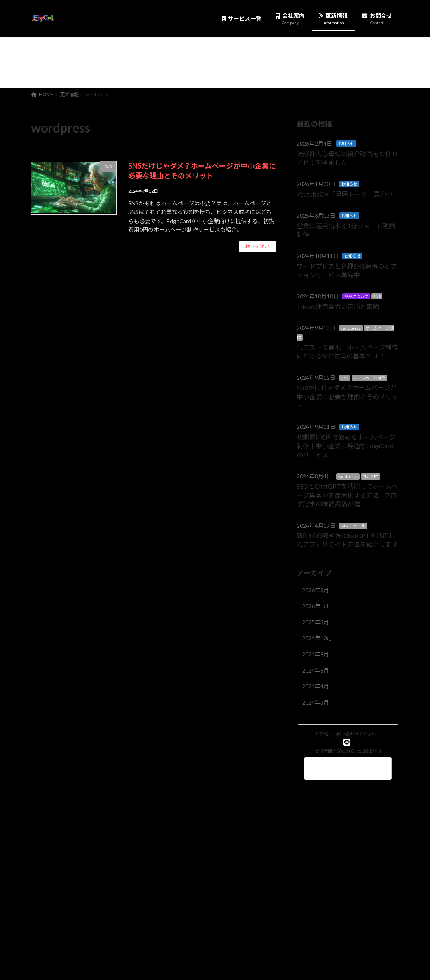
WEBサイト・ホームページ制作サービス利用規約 (91, 835)
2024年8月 (316, 670)
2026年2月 (316, 590)
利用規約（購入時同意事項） (194, 830)
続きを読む (257, 246)
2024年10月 (317, 638)
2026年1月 (316, 606)
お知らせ (346, 144)
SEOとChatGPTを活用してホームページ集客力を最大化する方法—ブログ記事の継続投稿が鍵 (347, 495)
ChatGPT (370, 476)
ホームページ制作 (369, 377)
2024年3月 (316, 702)
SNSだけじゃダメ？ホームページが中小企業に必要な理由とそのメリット (347, 396)
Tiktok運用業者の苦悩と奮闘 (338, 306)
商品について (356, 296)
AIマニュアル (353, 525)
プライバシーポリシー (62, 830)
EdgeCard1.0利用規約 (125, 830)
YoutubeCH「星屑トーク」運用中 (344, 194)
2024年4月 (316, 686)
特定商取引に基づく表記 (267, 830)
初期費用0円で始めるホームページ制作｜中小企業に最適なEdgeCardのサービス (346, 445)
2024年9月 (316, 654)
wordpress (351, 328)
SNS (377, 296)
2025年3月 (316, 622)
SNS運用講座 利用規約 (183, 835)
